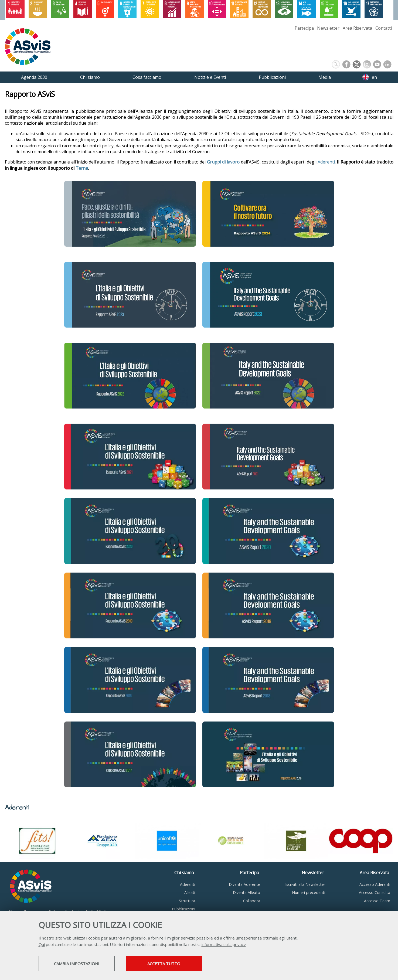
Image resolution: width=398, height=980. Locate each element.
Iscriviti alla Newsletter (305, 884)
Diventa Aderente (244, 884)
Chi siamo (184, 873)
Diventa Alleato (246, 892)
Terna (82, 168)
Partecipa (304, 28)
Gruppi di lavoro (223, 162)
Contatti (384, 28)
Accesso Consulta (375, 892)
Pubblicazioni (183, 909)
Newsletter (328, 28)
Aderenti (326, 162)
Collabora (252, 901)
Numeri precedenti (309, 892)
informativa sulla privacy (224, 945)
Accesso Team (377, 901)
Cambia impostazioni (81, 964)
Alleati (190, 892)
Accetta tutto (178, 964)
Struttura (187, 901)
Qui (42, 945)
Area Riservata (357, 28)
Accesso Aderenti (375, 884)
